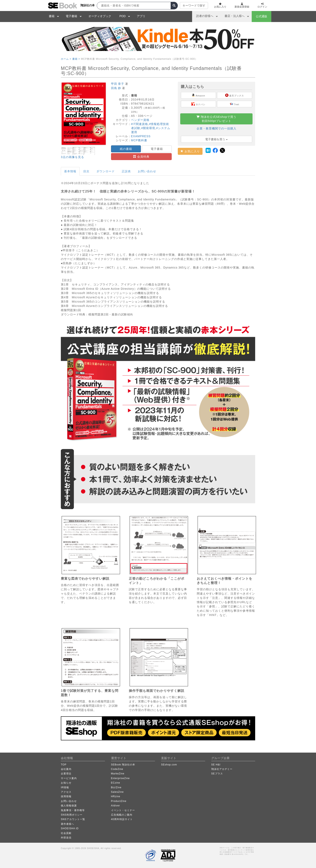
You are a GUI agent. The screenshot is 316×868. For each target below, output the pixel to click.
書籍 (52, 16)
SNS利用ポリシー (72, 815)
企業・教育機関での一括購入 (216, 128)
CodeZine (117, 769)
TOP (64, 765)
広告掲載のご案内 (122, 815)
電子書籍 (71, 16)
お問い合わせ (147, 171)
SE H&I (216, 765)
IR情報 (65, 787)
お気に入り (190, 151)
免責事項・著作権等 (73, 810)
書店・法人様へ (235, 16)
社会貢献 (66, 833)
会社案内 (66, 769)
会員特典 (141, 157)
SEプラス (217, 774)
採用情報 (66, 796)
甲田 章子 (118, 84)
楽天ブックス (235, 95)
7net (234, 104)
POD (122, 16)
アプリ (141, 16)
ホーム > (66, 59)
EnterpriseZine (120, 778)
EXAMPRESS (141, 136)
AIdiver (116, 806)
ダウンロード (106, 171)
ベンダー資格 (140, 120)
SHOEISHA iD (70, 828)
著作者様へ (67, 824)
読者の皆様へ (205, 16)
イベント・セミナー (123, 810)
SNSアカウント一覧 (73, 819)
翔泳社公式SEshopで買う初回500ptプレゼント (216, 119)
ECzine (116, 783)
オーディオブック (100, 16)
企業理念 (66, 774)
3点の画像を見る (72, 157)
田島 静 (116, 88)
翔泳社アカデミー (222, 769)
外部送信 (66, 838)
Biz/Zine (116, 787)
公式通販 (261, 16)
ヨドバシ (198, 104)
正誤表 (126, 171)
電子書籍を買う (216, 139)
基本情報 (70, 171)
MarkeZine (118, 774)
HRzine (116, 796)
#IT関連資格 (140, 124)
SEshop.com (169, 765)
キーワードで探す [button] (194, 6)
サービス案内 (69, 778)
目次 (86, 171)
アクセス (66, 792)
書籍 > (76, 59)
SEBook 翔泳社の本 (123, 765)
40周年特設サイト (122, 819)
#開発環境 (148, 128)
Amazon (198, 95)
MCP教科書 (139, 140)
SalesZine (117, 792)
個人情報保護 (69, 806)
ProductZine (119, 801)
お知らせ (66, 783)
